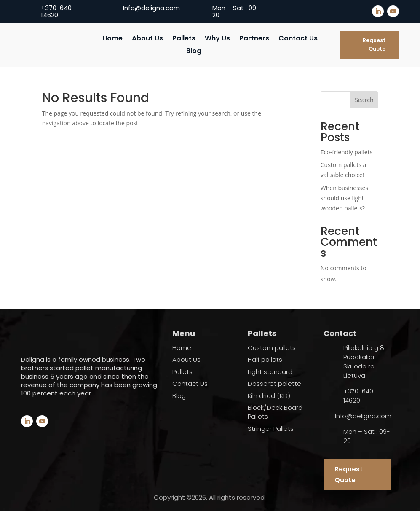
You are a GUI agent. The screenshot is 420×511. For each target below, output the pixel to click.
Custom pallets (272, 348)
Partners (254, 39)
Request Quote (374, 44)
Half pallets (265, 359)
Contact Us (298, 39)
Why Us (217, 39)
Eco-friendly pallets (347, 152)
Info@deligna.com (151, 8)
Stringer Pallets (271, 429)
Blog (194, 52)
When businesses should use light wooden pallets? (344, 198)
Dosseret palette (274, 383)
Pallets (184, 39)
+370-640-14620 (58, 11)
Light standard (270, 372)
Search (364, 100)
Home (112, 39)
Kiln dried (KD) (269, 396)
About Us (147, 39)
